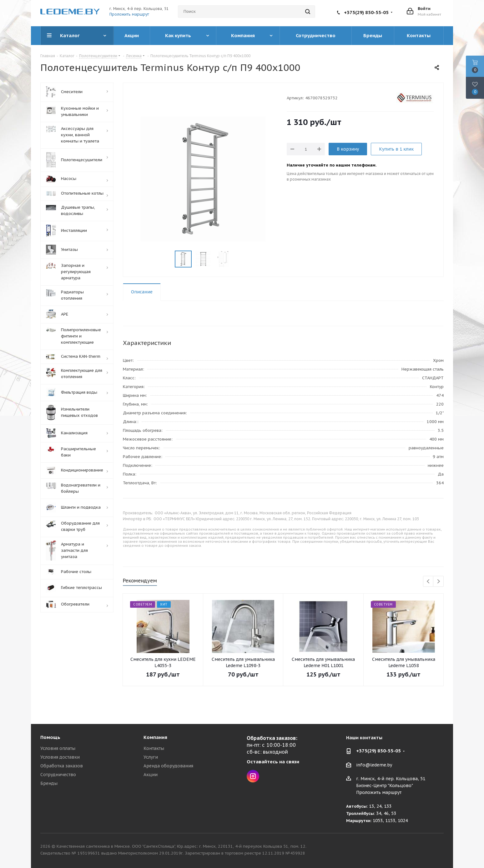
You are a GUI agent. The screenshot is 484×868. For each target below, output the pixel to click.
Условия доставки (60, 757)
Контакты (154, 748)
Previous (429, 582)
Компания (155, 737)
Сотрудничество (58, 775)
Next (439, 582)
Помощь (50, 737)
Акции (151, 775)
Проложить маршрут (129, 14)
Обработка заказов (62, 766)
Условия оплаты (58, 748)
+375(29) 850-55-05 (366, 12)
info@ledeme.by (374, 765)
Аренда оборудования (168, 766)
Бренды (49, 783)
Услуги (151, 757)
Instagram (253, 776)
